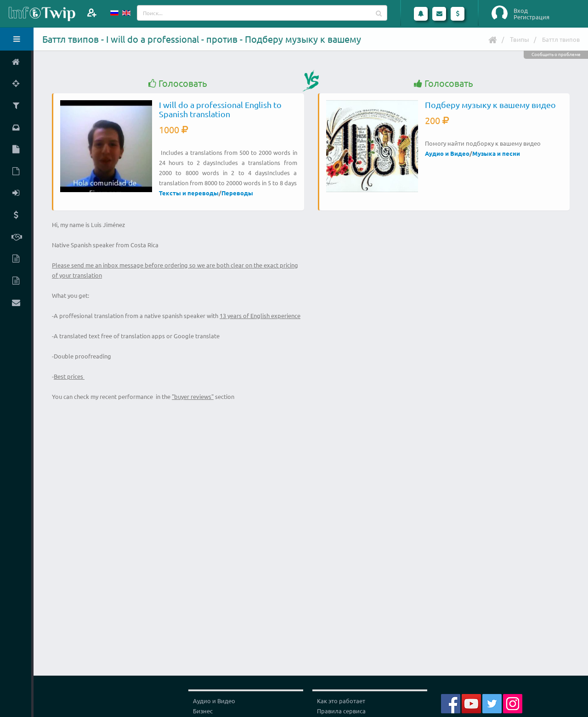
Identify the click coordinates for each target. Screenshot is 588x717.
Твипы (520, 39)
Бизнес (203, 711)
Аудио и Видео (447, 153)
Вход (521, 11)
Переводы (237, 193)
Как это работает (341, 701)
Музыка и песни (496, 153)
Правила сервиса (341, 711)
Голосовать (178, 83)
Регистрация (531, 17)
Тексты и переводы (189, 193)
